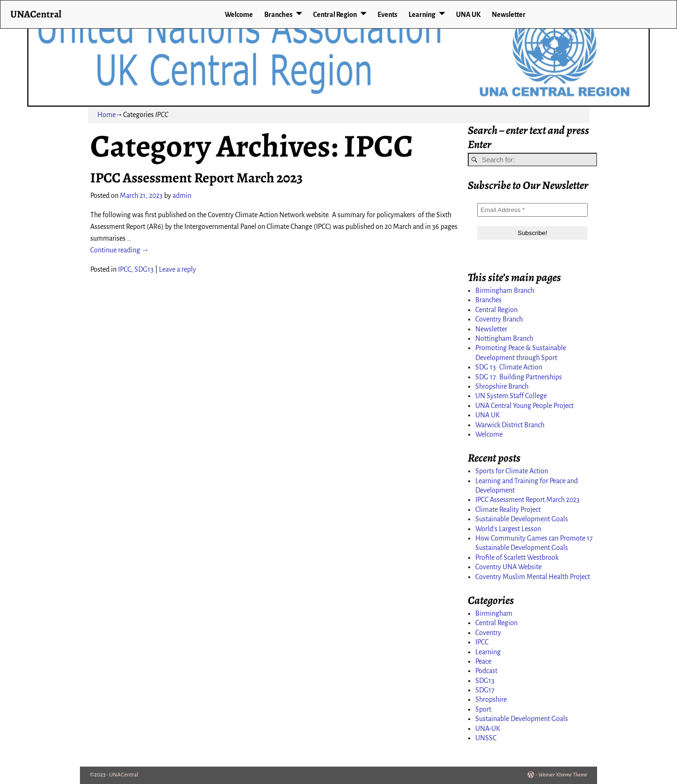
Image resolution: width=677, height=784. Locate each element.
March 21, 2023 (141, 196)
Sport (483, 709)
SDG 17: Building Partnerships (519, 377)
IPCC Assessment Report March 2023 (197, 178)
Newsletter (509, 15)
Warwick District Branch (510, 425)
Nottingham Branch (504, 338)
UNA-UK (488, 729)
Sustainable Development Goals (522, 519)
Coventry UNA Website (508, 567)
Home (106, 115)
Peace (483, 661)
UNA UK (468, 15)
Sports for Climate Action (512, 471)
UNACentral (36, 14)
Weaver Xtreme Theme (563, 775)
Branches (278, 15)
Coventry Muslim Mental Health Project (533, 577)
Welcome (239, 15)
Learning (422, 15)
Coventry (488, 633)
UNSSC (486, 738)
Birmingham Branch (505, 290)
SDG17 (485, 690)
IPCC (125, 269)
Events (387, 15)
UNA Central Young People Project (524, 406)
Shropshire (491, 699)
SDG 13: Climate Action (509, 367)
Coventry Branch (499, 319)
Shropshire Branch (502, 386)
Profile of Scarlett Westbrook (517, 557)
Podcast (486, 671)
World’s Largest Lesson (508, 529)
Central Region (335, 15)
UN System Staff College (511, 396)
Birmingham (494, 613)
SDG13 (144, 269)
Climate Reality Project (508, 510)
